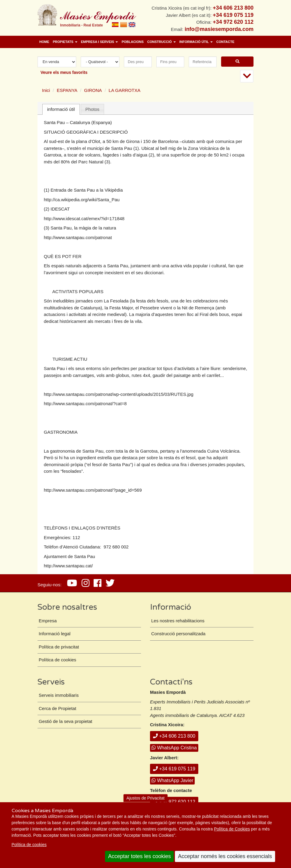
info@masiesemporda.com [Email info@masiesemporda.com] (219, 29)
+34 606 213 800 (174, 736)
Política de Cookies (232, 829)
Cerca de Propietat (57, 708)
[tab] (61, 109)
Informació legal (55, 634)
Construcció (162, 42)
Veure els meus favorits (64, 72)
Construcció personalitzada (178, 634)
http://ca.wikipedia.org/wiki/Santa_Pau (82, 200)
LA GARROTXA (124, 90)
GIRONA (93, 90)
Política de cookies (29, 845)
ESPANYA (67, 90)
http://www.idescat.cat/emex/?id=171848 (84, 219)
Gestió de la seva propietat (65, 721)
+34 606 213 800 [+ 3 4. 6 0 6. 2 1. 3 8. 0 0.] (233, 8)
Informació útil (196, 42)
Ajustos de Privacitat (146, 798)
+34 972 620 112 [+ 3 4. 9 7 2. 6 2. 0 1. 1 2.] (233, 22)
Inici (46, 90)
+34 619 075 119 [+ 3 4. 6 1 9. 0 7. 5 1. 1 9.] (233, 15)
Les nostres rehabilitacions (178, 621)
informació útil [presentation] (61, 109)
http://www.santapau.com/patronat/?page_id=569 (93, 490)
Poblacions (132, 42)
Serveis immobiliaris (59, 695)
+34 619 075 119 (174, 769)
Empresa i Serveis (100, 42)
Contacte (225, 42)
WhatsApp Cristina (174, 748)
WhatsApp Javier (172, 780)
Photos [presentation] (93, 109)
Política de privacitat (59, 647)
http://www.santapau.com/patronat (78, 237)
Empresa (48, 621)
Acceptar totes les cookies (139, 856)
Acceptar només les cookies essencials (225, 856)
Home (44, 42)
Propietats (65, 42)
